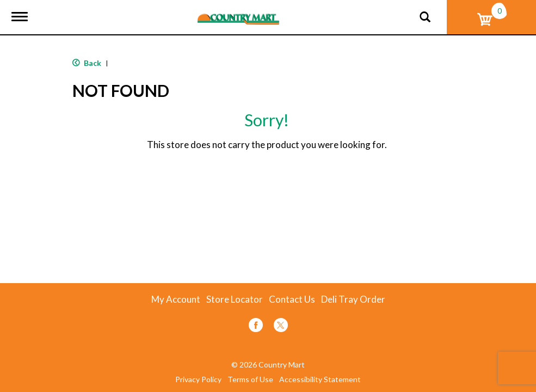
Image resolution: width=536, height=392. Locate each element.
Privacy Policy (198, 379)
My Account (176, 299)
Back (87, 63)
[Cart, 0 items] (491, 17)
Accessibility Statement (320, 379)
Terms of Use (250, 379)
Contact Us (292, 299)
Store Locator (235, 299)
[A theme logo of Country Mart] (238, 12)
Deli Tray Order (353, 299)
